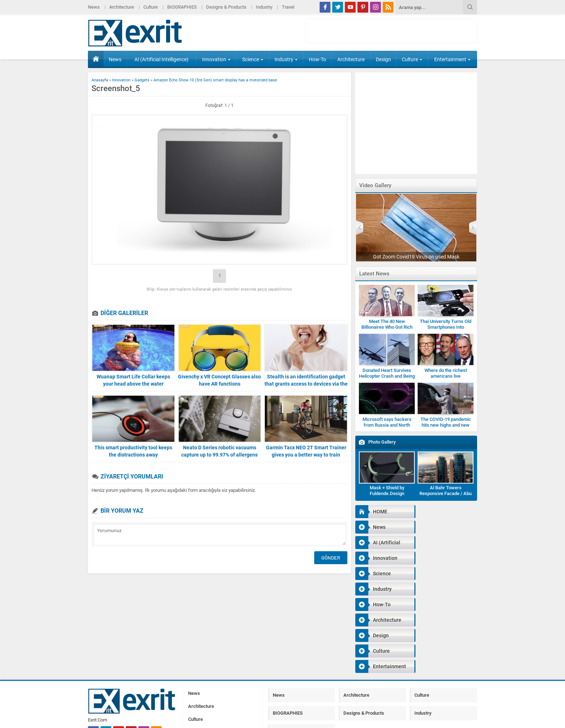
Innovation (216, 59)
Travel (288, 7)
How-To (317, 59)
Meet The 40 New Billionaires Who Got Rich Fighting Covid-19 (387, 327)
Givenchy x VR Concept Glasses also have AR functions (219, 380)
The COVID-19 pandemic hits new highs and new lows (446, 425)
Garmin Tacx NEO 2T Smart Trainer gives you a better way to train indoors (306, 455)
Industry (264, 7)
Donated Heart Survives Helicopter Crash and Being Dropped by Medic (387, 376)
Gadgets (142, 80)
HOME (96, 59)
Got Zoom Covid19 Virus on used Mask (416, 257)
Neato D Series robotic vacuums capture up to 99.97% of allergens (219, 451)
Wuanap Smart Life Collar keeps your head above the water (133, 380)
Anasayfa (100, 80)
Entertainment (452, 59)
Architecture (122, 7)
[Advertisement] (508, 178)
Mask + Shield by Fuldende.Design (387, 491)
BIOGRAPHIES (182, 7)
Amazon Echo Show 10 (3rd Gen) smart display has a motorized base (215, 80)
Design (383, 59)
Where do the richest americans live (446, 373)
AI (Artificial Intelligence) (161, 59)
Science (253, 59)
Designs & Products (226, 7)
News (94, 7)
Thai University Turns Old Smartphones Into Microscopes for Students (446, 327)
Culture (151, 7)
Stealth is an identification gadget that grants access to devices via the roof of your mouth (306, 384)
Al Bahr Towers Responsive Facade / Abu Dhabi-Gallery (446, 493)
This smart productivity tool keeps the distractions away (133, 451)
